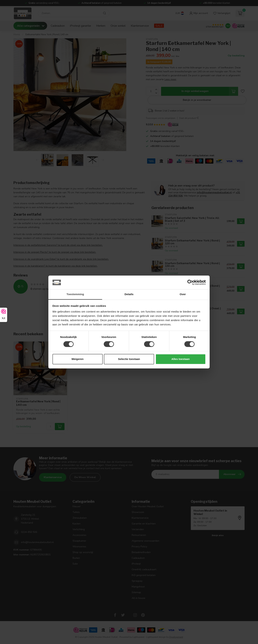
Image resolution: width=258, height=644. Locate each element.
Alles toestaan (181, 359)
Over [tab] (183, 294)
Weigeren (77, 359)
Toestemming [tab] (75, 294)
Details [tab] (129, 294)
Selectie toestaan (129, 359)
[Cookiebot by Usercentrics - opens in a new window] (190, 282)
